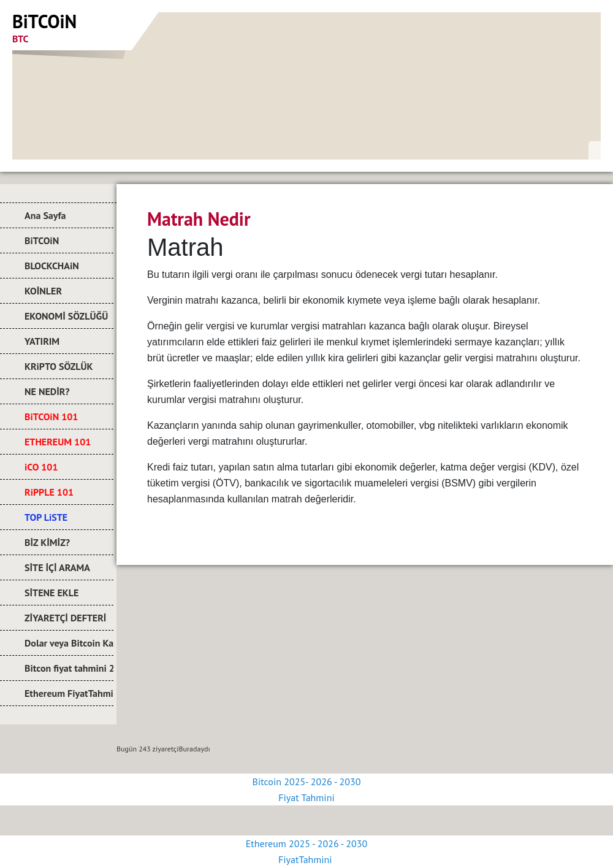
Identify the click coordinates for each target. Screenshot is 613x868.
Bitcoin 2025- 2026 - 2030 (307, 782)
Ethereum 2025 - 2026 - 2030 (306, 843)
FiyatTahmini (306, 859)
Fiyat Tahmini (306, 797)
